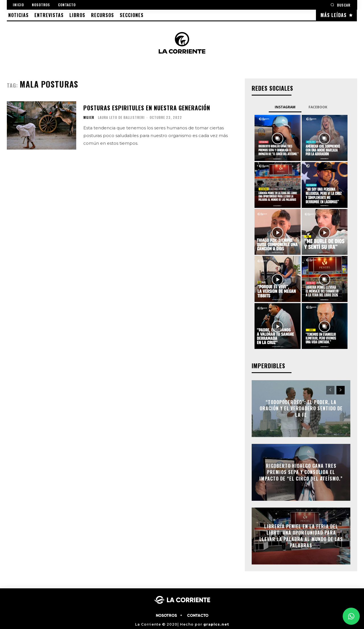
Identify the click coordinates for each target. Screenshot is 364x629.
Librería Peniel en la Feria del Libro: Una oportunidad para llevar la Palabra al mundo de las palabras (301, 536)
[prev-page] (330, 390)
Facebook (318, 107)
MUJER (89, 117)
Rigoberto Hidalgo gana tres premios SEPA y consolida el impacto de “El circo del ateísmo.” (301, 472)
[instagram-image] (277, 138)
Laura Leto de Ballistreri (121, 117)
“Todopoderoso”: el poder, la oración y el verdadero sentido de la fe (301, 408)
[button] (340, 5)
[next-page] (341, 390)
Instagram (285, 107)
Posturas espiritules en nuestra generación (147, 108)
